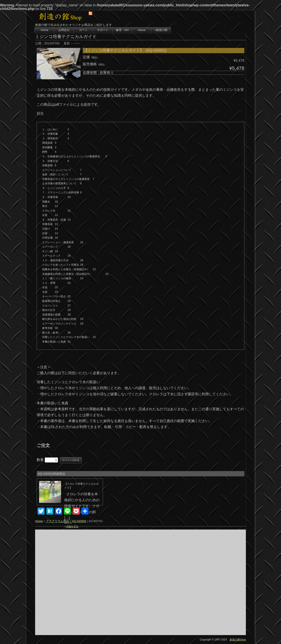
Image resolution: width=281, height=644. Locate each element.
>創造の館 (161, 30)
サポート (103, 30)
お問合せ (64, 30)
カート (83, 30)
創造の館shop (238, 640)
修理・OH (122, 30)
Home (45, 30)
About (142, 30)
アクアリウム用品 (58, 521)
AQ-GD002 (79, 521)
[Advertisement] (140, 582)
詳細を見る (72, 526)
